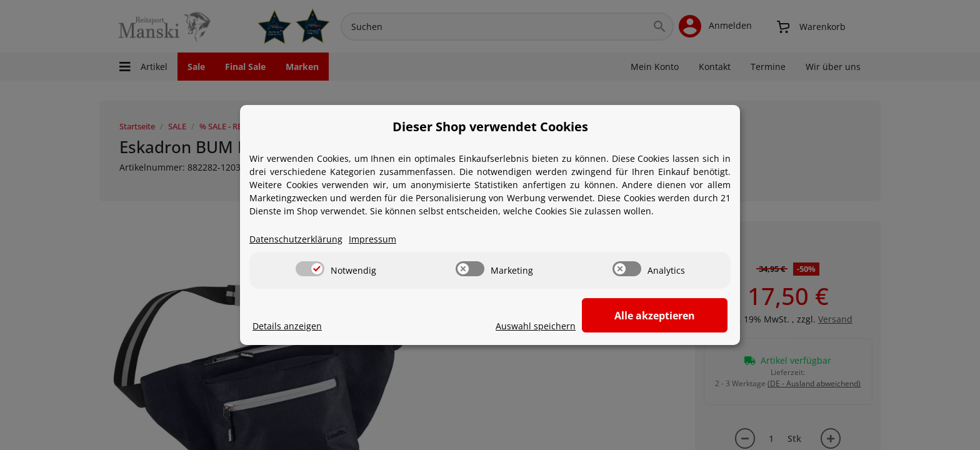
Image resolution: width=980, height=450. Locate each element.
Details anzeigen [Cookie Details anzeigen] (287, 327)
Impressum (372, 240)
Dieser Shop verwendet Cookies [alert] (490, 127)
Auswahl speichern (556, 327)
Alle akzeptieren (665, 316)
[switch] (310, 269)
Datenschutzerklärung (296, 240)
